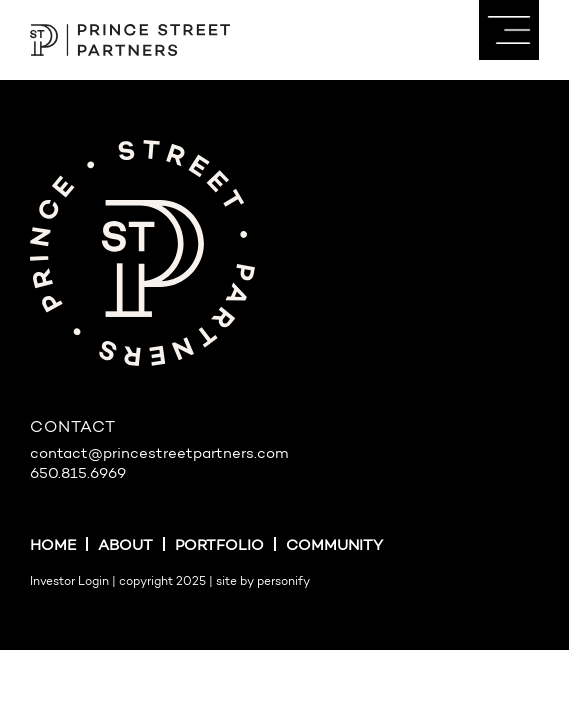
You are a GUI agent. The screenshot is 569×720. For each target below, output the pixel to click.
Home (53, 546)
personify (283, 582)
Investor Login (69, 582)
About (125, 546)
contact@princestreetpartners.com (159, 454)
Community (334, 546)
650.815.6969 (78, 474)
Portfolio (219, 546)
